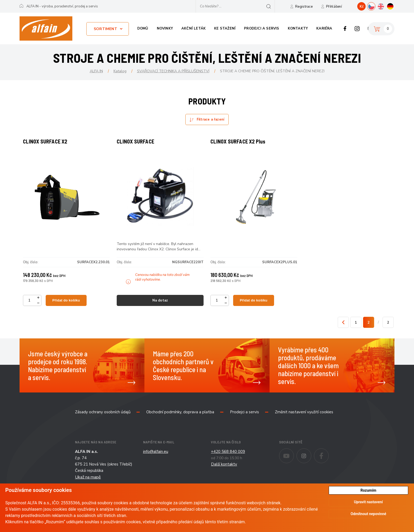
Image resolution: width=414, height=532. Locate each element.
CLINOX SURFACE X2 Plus (241, 145)
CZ (375, 6)
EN (385, 6)
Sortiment (105, 29)
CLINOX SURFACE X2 (48, 145)
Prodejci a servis (262, 28)
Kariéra (324, 28)
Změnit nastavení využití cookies (304, 420)
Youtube (294, 460)
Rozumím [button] (368, 490)
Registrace (304, 7)
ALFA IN (96, 71)
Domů (143, 28)
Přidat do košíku (68, 304)
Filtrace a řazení (210, 119)
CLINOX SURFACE (138, 145)
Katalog (120, 71)
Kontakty (298, 28)
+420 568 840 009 (228, 460)
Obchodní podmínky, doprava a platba (180, 420)
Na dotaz (160, 304)
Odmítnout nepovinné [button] (368, 514)
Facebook (345, 28)
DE (394, 6)
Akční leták (194, 28)
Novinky (165, 28)
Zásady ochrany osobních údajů (103, 420)
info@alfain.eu (156, 460)
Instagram (357, 28)
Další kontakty (224, 472)
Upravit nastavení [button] (368, 502)
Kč (362, 7)
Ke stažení (225, 28)
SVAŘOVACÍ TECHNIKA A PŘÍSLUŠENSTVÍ (173, 71)
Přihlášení (334, 7)
